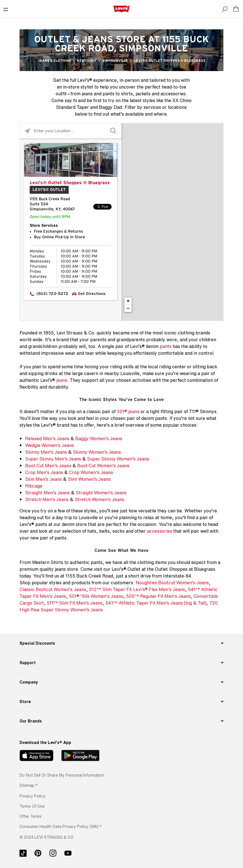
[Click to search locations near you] (28, 131)
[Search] (225, 9)
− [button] (128, 309)
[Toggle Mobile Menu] (6, 9)
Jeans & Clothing (54, 61)
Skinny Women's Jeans (97, 452)
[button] (32, 796)
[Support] (121, 663)
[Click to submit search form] (114, 131)
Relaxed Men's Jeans (47, 439)
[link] (28, 785)
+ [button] (128, 301)
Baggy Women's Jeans (99, 439)
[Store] (121, 702)
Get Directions (92, 294)
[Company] (121, 682)
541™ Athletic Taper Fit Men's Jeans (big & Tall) (156, 603)
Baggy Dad (110, 107)
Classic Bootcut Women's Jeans (53, 589)
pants (166, 346)
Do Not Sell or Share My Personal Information (62, 775)
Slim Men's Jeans (44, 479)
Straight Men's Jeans (47, 493)
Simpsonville (115, 61)
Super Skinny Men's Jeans (53, 459)
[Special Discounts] (121, 643)
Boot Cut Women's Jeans (103, 466)
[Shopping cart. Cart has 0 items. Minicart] (236, 9)
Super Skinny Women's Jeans (118, 459)
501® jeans (128, 411)
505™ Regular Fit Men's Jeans (158, 596)
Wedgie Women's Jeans (50, 445)
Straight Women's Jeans (101, 493)
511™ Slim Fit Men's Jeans (75, 603)
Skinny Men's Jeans (46, 452)
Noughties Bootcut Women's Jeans (172, 583)
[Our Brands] (121, 721)
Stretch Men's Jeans (47, 499)
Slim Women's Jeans (89, 479)
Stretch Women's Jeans (99, 499)
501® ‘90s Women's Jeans (96, 596)
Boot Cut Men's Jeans (48, 466)
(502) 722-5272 (52, 294)
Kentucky (87, 61)
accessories (160, 531)
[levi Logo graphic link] (121, 9)
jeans (62, 380)
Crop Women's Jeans (91, 472)
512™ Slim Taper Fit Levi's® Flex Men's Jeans (137, 589)
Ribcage (34, 486)
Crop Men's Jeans (44, 472)
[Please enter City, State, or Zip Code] (71, 131)
